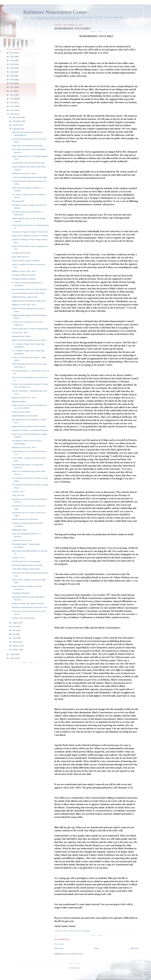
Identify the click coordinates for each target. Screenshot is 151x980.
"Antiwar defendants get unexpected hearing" (29, 177)
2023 (12, 64)
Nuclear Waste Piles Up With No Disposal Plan (30, 329)
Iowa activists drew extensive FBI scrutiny (28, 293)
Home (97, 948)
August (15, 623)
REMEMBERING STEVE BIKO (25, 416)
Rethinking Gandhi (19, 530)
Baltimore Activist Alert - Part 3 (24, 271)
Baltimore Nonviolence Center (55, 12)
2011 (12, 110)
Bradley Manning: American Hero (25, 297)
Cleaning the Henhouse (21, 593)
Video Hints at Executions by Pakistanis (27, 146)
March (15, 642)
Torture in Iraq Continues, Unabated (26, 261)
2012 (12, 106)
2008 (12, 658)
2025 (12, 57)
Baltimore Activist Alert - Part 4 (24, 173)
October (16, 125)
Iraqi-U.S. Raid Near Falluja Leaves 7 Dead (29, 340)
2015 (12, 95)
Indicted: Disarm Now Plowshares (25, 519)
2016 (12, 91)
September (17, 129)
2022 (12, 68)
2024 (12, 60)
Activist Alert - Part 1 (20, 332)
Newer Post (59, 948)
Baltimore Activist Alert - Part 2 (24, 305)
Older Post (134, 948)
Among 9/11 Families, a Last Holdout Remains (30, 430)
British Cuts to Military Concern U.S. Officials (30, 236)
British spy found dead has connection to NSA (30, 607)
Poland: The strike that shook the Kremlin (28, 603)
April (15, 638)
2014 (12, 99)
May (14, 634)
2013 (12, 103)
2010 (12, 114)
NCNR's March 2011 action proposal (26, 561)
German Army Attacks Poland (23, 618)
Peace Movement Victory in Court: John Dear (29, 289)
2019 (12, 80)
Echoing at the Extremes (21, 253)
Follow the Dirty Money (21, 412)
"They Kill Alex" (18, 495)
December (17, 117)
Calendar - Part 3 (18, 491)
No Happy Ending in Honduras (24, 275)
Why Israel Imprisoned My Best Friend (27, 565)
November (17, 121)
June (14, 630)
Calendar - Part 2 (18, 558)
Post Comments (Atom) (74, 954)
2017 (12, 87)
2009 (12, 654)
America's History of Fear (22, 540)
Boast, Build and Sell (20, 257)
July (14, 626)
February (16, 646)
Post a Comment (59, 944)
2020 (12, 76)
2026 (12, 53)
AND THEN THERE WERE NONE (26, 569)
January (16, 649)
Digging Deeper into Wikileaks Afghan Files (29, 301)
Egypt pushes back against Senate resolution (29, 426)
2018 (12, 83)
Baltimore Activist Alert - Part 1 (24, 447)
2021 (12, 72)
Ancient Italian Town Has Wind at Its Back (28, 163)
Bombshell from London (21, 336)
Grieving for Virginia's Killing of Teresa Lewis (30, 232)
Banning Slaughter (19, 401)
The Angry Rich (18, 201)
